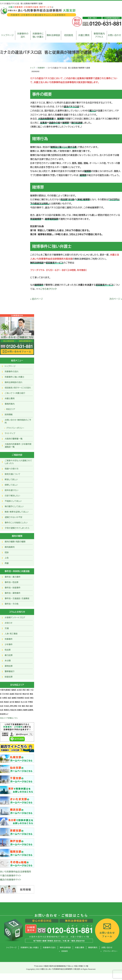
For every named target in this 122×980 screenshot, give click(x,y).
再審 (7, 563)
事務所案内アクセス (99, 35)
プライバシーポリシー (15, 428)
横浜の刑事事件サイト (11, 880)
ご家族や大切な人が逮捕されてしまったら (18, 462)
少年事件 (9, 644)
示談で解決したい (12, 496)
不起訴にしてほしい (13, 501)
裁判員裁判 (10, 547)
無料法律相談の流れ (14, 382)
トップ (33, 68)
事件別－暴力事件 (13, 577)
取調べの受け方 (12, 469)
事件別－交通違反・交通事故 (17, 598)
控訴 (7, 552)
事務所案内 (10, 404)
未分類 (8, 661)
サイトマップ (10, 433)
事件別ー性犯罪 (12, 582)
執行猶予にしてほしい (14, 506)
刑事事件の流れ (23, 35)
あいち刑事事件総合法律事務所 (16, 872)
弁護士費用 (84, 35)
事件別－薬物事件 (13, 593)
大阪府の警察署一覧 (14, 439)
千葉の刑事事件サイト (11, 876)
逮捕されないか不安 (14, 517)
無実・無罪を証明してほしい (17, 512)
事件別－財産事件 (13, 588)
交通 (7, 628)
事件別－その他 (12, 604)
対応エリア (11, 409)
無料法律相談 (53, 35)
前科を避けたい (12, 490)
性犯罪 (8, 650)
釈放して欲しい (11, 479)
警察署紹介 (10, 671)
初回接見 (69, 35)
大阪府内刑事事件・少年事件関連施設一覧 (18, 446)
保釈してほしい (11, 485)
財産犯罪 (9, 677)
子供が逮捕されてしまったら (17, 528)
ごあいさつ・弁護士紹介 (15, 393)
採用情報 (9, 415)
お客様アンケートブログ (15, 618)
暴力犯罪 (9, 655)
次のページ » (116, 299)
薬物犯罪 (9, 666)
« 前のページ (37, 299)
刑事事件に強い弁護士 (38, 35)
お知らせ (9, 623)
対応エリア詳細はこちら (9, 718)
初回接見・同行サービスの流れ (18, 388)
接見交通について (13, 474)
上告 (7, 558)
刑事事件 (41, 68)
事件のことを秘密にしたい (16, 523)
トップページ (8, 35)
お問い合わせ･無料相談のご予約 (18, 421)
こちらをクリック (49, 289)
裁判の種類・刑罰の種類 (15, 542)
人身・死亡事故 (11, 634)
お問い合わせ (114, 35)
